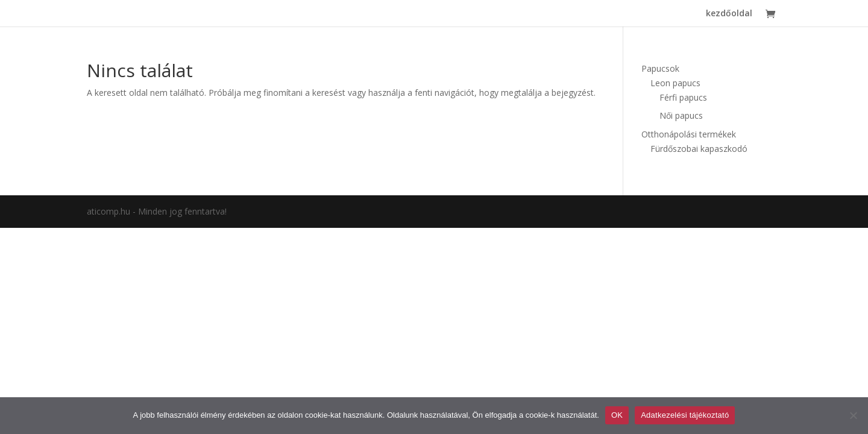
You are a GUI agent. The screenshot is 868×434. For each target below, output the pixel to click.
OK (617, 415)
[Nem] (853, 415)
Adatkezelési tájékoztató (685, 415)
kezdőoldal (729, 14)
